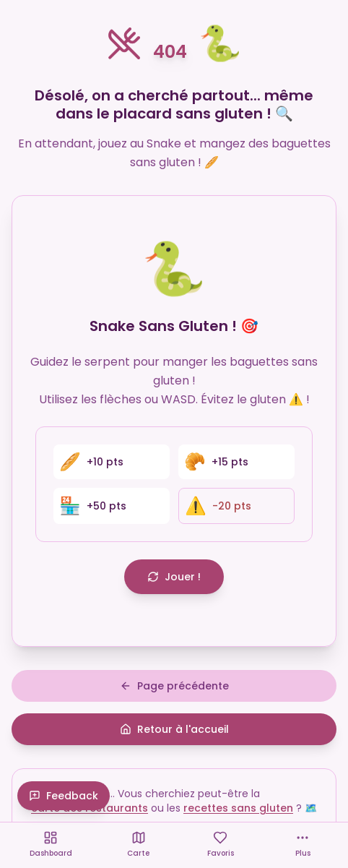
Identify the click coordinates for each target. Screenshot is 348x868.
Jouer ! (174, 577)
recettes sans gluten (238, 808)
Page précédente (174, 686)
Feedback (64, 796)
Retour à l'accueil (174, 729)
